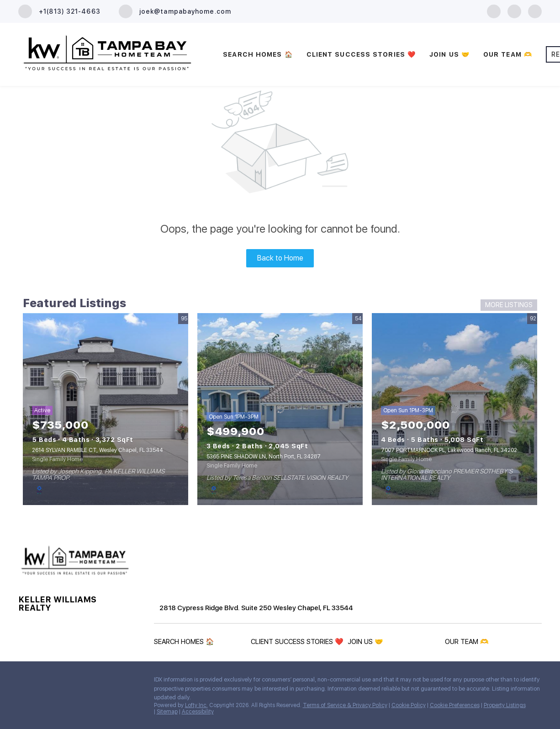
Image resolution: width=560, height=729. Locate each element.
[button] (186, 644)
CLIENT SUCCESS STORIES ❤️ (361, 54)
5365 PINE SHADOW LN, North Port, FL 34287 (264, 457)
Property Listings (505, 705)
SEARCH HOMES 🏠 (258, 54)
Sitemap (167, 712)
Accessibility (198, 712)
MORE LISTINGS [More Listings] (509, 305)
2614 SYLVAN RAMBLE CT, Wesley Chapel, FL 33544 (98, 450)
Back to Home (280, 258)
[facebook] (494, 11)
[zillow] (514, 11)
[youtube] (535, 11)
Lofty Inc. (196, 705)
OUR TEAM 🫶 (508, 54)
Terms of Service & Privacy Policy (345, 705)
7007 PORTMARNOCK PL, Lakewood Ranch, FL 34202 (449, 450)
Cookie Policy (409, 705)
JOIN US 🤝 (449, 54)
